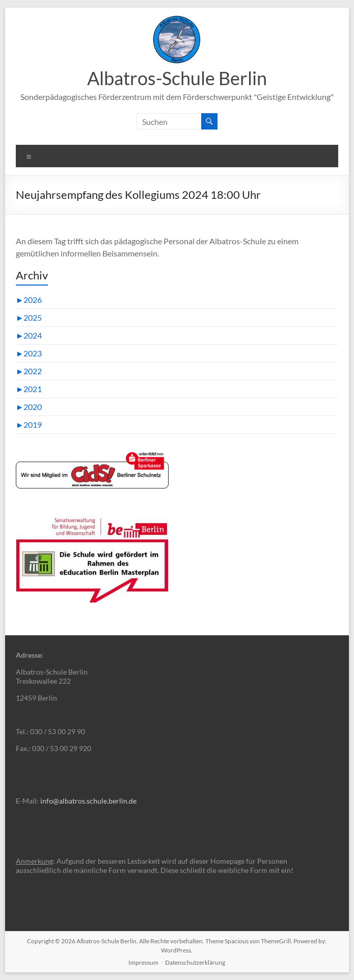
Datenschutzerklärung (195, 962)
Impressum (143, 962)
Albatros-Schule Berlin (177, 78)
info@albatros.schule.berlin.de (88, 801)
